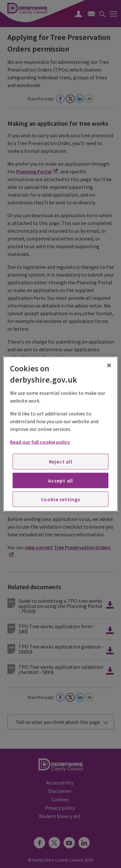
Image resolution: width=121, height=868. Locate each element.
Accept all (60, 480)
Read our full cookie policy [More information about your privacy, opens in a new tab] (40, 442)
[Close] (109, 365)
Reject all (61, 462)
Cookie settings (61, 499)
